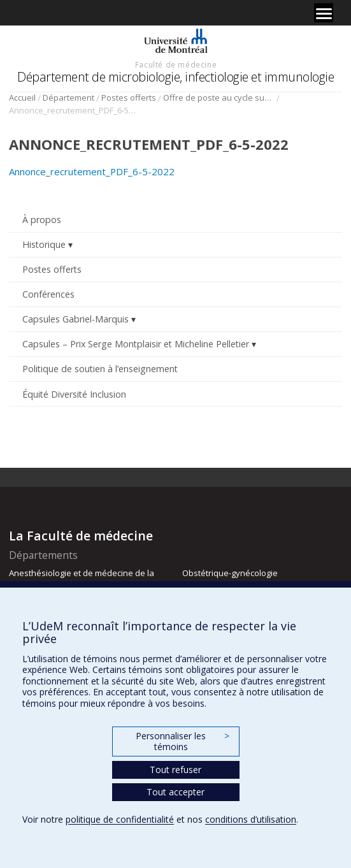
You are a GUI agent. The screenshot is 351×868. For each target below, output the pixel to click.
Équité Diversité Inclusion (74, 394)
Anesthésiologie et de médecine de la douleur (82, 579)
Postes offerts (129, 98)
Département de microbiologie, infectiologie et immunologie (175, 77)
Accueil (22, 98)
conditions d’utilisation (251, 819)
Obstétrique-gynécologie (230, 573)
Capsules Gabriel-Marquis (75, 319)
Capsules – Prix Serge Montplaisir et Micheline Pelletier (136, 344)
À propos (42, 220)
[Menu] (324, 13)
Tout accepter (175, 792)
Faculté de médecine (176, 64)
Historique (44, 244)
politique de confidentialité (120, 819)
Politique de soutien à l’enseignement (100, 369)
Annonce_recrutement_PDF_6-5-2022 (92, 171)
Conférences (48, 294)
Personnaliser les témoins (182, 741)
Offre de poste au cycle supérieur (219, 98)
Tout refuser (175, 770)
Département (68, 98)
